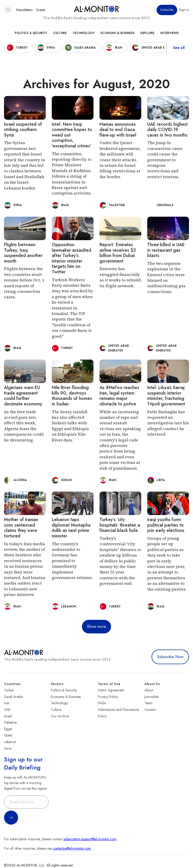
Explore (147, 33)
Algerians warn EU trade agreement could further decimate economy (23, 396)
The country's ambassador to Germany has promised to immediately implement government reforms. (72, 561)
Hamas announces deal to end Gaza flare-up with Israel (118, 130)
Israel (8, 716)
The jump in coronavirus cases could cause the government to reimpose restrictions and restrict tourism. (165, 159)
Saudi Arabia (13, 697)
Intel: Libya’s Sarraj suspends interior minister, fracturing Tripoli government (166, 396)
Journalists (152, 697)
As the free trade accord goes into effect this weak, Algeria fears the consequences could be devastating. (24, 426)
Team (149, 703)
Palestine (10, 722)
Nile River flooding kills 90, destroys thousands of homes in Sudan (72, 396)
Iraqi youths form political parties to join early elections (166, 525)
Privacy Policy (108, 697)
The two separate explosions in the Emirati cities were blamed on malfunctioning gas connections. (166, 277)
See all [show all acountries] (179, 48)
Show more (96, 626)
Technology (84, 33)
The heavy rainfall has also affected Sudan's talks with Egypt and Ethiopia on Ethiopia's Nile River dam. (70, 426)
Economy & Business (117, 33)
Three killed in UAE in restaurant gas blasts (166, 250)
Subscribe (167, 10)
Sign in (184, 10)
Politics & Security (31, 33)
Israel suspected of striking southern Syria (23, 130)
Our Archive (60, 716)
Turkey (9, 690)
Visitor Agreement (111, 690)
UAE (7, 710)
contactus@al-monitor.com (72, 848)
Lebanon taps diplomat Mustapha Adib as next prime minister (71, 528)
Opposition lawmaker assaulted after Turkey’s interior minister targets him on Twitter (71, 258)
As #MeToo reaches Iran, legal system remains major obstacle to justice (119, 396)
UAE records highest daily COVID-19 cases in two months (167, 130)
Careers (150, 710)
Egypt (8, 729)
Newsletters (24, 10)
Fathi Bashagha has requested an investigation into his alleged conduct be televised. (168, 423)
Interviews (170, 33)
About (149, 690)
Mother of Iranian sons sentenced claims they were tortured (21, 528)
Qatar (8, 735)
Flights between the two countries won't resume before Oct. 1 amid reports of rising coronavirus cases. (24, 283)
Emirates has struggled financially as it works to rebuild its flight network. (120, 277)
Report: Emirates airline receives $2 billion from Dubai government (118, 253)
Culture (60, 33)
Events (41, 10)
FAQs (102, 703)
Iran (7, 703)
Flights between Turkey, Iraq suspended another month (23, 253)
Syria (8, 748)
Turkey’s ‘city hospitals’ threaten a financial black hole (120, 525)
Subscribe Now (170, 657)
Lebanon (10, 742)
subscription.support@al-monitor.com (90, 839)
